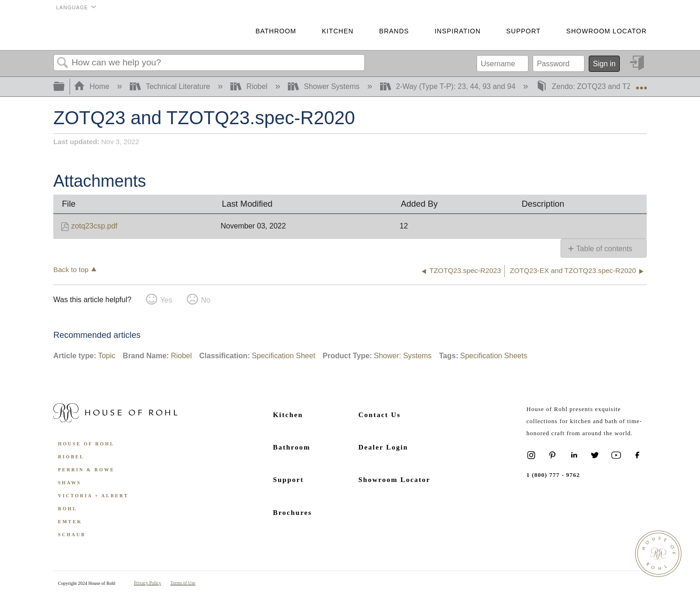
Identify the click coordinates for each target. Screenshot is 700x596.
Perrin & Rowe (86, 470)
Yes (166, 300)
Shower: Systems (402, 356)
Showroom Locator (607, 31)
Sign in (604, 64)
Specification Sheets (493, 356)
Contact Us (379, 415)
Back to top (71, 269)
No (205, 300)
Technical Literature (171, 86)
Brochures (293, 513)
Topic (106, 356)
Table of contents (604, 249)
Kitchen (337, 31)
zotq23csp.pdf (95, 226)
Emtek (70, 522)
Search (63, 63)
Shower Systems (325, 86)
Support (523, 31)
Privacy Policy (148, 583)
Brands (394, 31)
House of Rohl (86, 444)
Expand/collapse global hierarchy (65, 87)
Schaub (72, 535)
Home (93, 86)
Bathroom (276, 31)
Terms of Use (183, 583)
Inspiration (457, 31)
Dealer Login (383, 447)
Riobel (250, 86)
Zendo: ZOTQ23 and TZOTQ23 (597, 86)
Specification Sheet (283, 356)
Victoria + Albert (93, 496)
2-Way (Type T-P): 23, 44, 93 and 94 (449, 86)
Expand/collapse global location (641, 84)
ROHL (67, 509)
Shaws (70, 483)
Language (72, 7)
